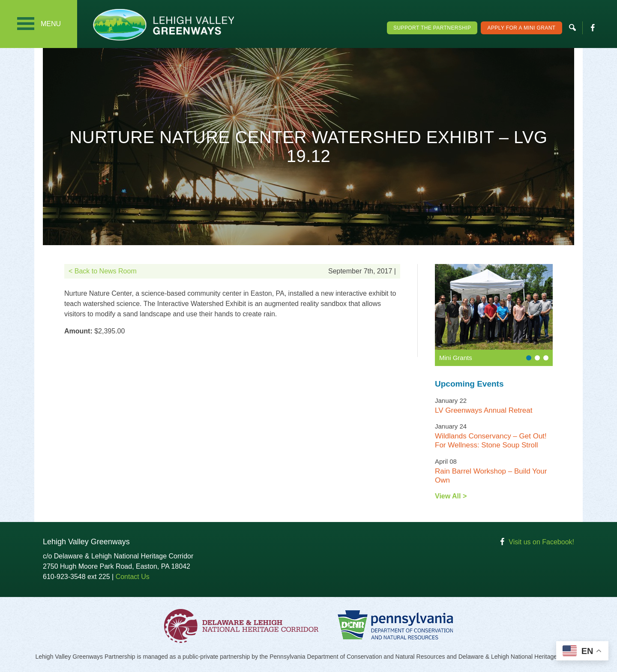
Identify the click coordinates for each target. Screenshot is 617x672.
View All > (451, 496)
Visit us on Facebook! (541, 542)
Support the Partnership (432, 28)
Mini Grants (456, 358)
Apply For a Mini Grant (521, 28)
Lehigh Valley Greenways (163, 25)
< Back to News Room (103, 271)
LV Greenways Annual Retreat (484, 410)
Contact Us (133, 577)
